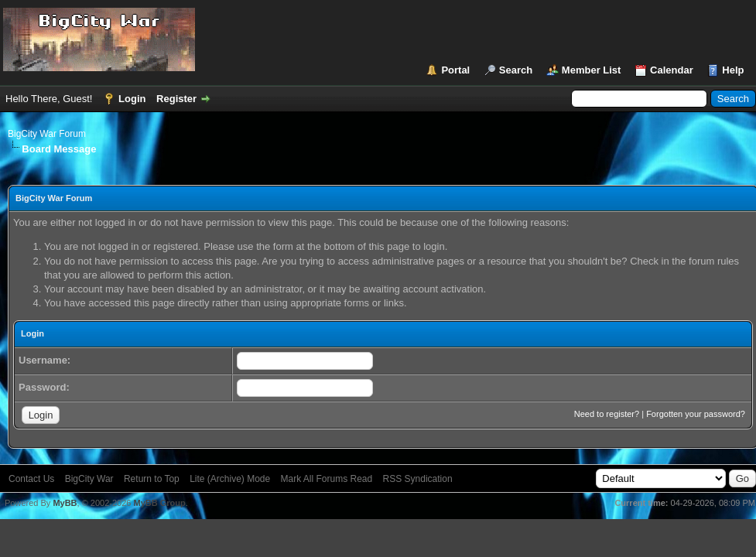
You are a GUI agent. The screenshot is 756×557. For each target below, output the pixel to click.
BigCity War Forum (47, 134)
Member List (592, 70)
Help (733, 70)
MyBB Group (159, 503)
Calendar (672, 70)
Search (516, 70)
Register (176, 99)
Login (132, 99)
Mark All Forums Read (327, 479)
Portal (455, 70)
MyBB (65, 503)
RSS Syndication (418, 479)
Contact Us (31, 479)
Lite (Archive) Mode (230, 479)
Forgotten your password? (696, 414)
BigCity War (89, 479)
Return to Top (152, 479)
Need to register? (607, 414)
